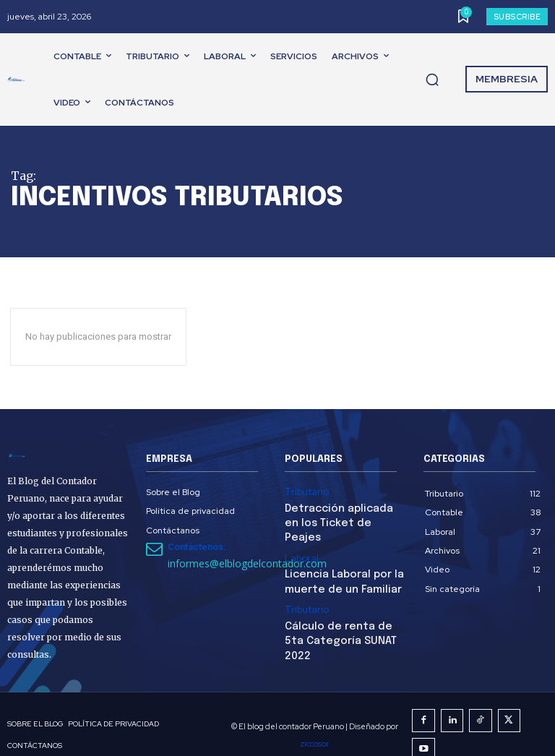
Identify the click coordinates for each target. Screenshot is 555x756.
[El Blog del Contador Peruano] (19, 80)
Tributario (304, 491)
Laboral (300, 539)
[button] (432, 80)
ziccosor (410, 724)
